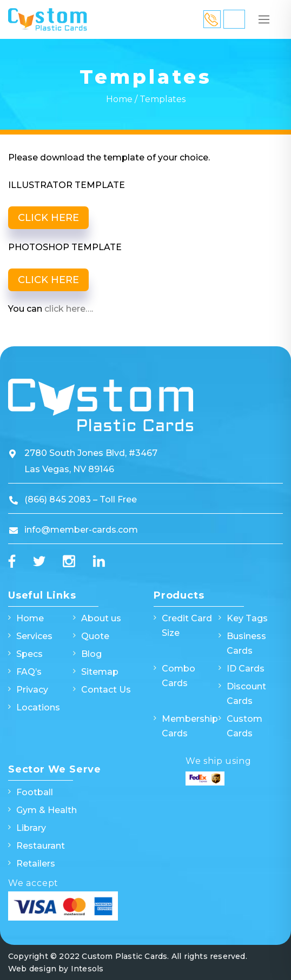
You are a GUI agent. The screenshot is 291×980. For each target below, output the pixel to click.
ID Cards (246, 669)
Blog (91, 654)
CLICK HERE (48, 218)
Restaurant (41, 846)
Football (35, 792)
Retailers (36, 864)
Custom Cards (244, 726)
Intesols (87, 969)
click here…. (69, 309)
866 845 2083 (212, 19)
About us (101, 618)
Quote (95, 636)
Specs (29, 654)
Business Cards (246, 643)
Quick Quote (234, 19)
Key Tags (247, 618)
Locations (38, 707)
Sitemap (100, 672)
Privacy (32, 690)
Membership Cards (190, 726)
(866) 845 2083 (59, 499)
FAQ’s (29, 672)
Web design (32, 969)
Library (31, 828)
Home (119, 99)
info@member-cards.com (81, 530)
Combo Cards (178, 676)
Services (34, 636)
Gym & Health (47, 810)
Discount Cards (246, 694)
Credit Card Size (187, 626)
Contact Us (106, 690)
